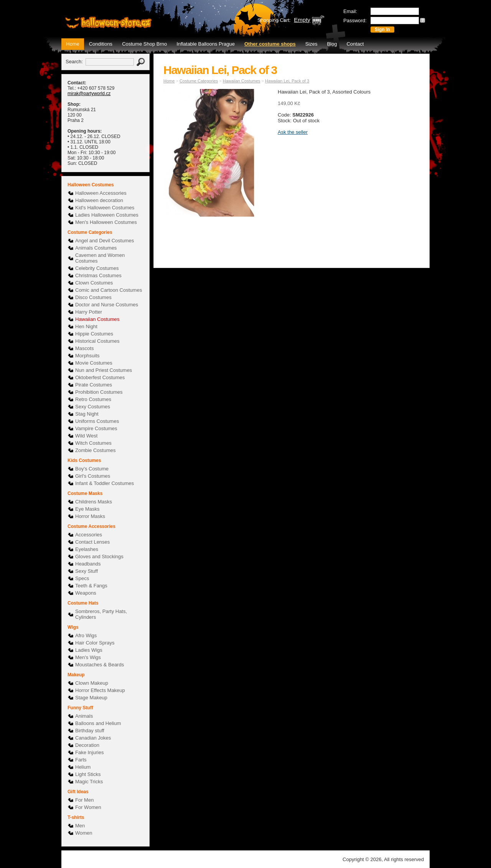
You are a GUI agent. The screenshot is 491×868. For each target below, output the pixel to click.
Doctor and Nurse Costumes (107, 305)
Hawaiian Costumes (97, 319)
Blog (332, 44)
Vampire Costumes (96, 428)
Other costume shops (270, 44)
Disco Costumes (93, 297)
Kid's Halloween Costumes (105, 208)
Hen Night (86, 326)
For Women (88, 807)
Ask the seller (293, 132)
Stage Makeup (91, 698)
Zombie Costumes (95, 450)
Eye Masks (87, 509)
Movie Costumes (94, 363)
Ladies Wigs (89, 650)
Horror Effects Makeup (100, 690)
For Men (84, 800)
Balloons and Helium (98, 723)
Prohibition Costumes (99, 392)
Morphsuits (87, 356)
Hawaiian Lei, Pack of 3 (287, 81)
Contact (355, 44)
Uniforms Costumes (97, 421)
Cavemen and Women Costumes (100, 258)
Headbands (88, 564)
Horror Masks (90, 516)
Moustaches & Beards (100, 665)
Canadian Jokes (93, 738)
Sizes (311, 44)
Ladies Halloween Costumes (107, 215)
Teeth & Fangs (91, 586)
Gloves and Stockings (99, 556)
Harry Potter (89, 312)
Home (73, 44)
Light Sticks (88, 774)
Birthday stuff (90, 731)
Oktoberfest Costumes (100, 377)
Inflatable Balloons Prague (206, 44)
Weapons (86, 593)
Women (84, 833)
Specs (82, 578)
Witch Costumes (93, 443)
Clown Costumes (94, 283)
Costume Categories (199, 81)
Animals (84, 716)
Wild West (86, 436)
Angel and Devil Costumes (105, 241)
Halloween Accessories (101, 193)
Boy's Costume (92, 469)
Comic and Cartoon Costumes (109, 290)
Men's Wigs (88, 657)
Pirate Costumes (94, 385)
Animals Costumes (96, 248)
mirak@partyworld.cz (89, 94)
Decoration (87, 745)
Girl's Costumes (93, 476)
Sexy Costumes (93, 407)
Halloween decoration (99, 200)
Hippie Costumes (94, 334)
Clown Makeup (92, 683)
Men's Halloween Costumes (106, 222)
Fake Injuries (89, 752)
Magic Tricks (89, 782)
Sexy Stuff (87, 571)
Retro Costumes (93, 399)
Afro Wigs (86, 635)
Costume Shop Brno (144, 44)
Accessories (89, 535)
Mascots (84, 348)
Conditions (101, 44)
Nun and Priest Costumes (104, 370)
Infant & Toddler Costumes (105, 483)
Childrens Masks (94, 502)
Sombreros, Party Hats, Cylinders (101, 614)
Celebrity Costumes (97, 268)
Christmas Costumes (98, 275)
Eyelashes (87, 549)
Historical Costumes (97, 341)
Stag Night (87, 414)
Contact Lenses (92, 542)
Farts (81, 760)
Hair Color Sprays (95, 643)
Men (80, 826)
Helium (83, 767)
